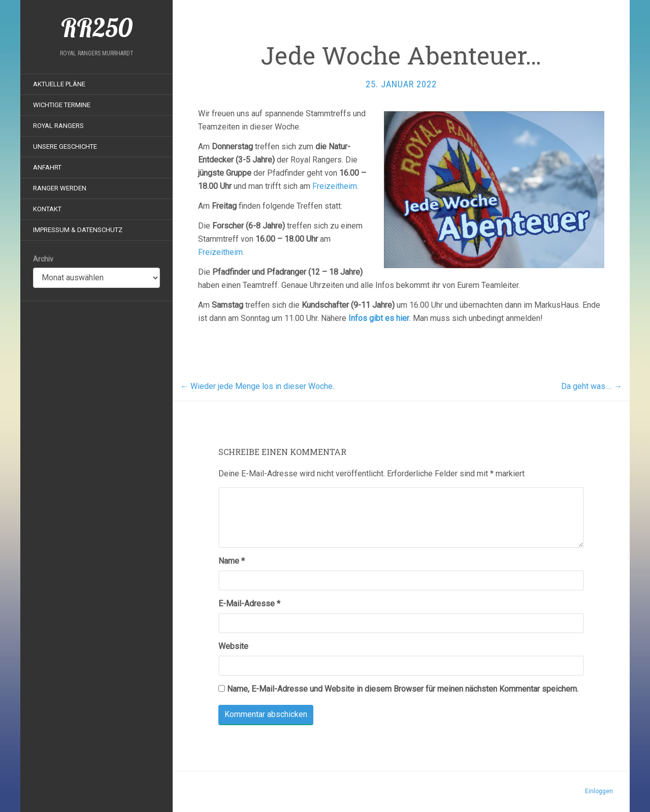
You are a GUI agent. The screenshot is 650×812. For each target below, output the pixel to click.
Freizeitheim (335, 186)
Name (232, 561)
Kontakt (47, 209)
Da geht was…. (592, 386)
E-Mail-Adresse (249, 604)
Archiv (43, 259)
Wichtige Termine (62, 105)
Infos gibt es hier (379, 318)
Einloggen (599, 791)
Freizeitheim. (221, 252)
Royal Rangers (58, 126)
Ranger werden (60, 188)
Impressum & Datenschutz (78, 230)
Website (233, 646)
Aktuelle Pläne (59, 84)
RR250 (97, 28)
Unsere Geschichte (65, 147)
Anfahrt (47, 167)
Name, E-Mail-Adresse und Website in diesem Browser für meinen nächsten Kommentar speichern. (403, 689)
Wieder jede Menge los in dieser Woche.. (258, 386)
